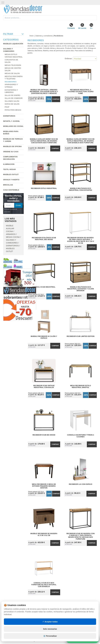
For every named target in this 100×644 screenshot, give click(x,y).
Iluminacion (9, 164)
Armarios (11, 234)
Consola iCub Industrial (44, 287)
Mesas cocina (13, 237)
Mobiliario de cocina (13, 126)
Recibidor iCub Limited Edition (81, 336)
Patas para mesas (13, 110)
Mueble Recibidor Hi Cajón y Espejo (44, 337)
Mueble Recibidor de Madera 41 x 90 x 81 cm (44, 534)
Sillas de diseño (12, 95)
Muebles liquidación (13, 44)
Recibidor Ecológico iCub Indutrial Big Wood (44, 239)
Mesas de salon (12, 73)
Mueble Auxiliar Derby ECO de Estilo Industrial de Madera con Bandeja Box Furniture (81, 141)
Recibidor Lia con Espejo (81, 484)
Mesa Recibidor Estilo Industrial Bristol (81, 387)
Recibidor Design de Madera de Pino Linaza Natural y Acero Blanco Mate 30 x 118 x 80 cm (81, 240)
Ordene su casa (11, 152)
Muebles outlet (11, 174)
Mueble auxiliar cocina (10, 229)
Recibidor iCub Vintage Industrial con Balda (44, 387)
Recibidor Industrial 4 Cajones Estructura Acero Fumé (81, 92)
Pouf (7, 107)
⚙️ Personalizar (50, 636)
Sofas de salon (12, 104)
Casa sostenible (11, 190)
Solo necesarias (50, 629)
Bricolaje (8, 185)
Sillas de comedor (14, 98)
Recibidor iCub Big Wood (44, 435)
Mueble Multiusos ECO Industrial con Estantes (81, 189)
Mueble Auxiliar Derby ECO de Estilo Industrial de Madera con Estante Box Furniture (44, 141)
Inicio (32, 36)
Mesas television (13, 65)
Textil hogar (9, 169)
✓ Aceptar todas (50, 622)
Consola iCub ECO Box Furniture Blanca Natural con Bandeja (44, 585)
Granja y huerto (11, 180)
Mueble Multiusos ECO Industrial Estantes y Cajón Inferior (81, 289)
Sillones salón (12, 101)
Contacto (71, 26)
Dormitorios (9, 116)
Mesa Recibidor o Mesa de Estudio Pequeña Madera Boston (44, 486)
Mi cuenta (82, 26)
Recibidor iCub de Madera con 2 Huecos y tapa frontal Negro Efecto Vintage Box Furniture (81, 535)
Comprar (56, 99)
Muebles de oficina (12, 146)
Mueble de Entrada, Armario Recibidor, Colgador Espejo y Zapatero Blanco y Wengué (44, 92)
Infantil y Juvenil (12, 121)
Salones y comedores (44, 36)
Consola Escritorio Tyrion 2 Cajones (81, 436)
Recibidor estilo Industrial (44, 188)
